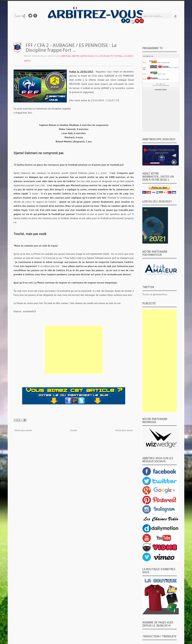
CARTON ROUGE (87, 56)
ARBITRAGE (66, 56)
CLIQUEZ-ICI (112, 100)
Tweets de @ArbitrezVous (155, 295)
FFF (112, 56)
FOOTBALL (118, 56)
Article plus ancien (124, 430)
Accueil (74, 430)
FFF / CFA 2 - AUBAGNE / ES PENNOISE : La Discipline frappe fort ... (71, 48)
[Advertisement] (74, 350)
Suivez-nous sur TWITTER (30, 16)
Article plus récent (23, 430)
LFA (125, 56)
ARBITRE (75, 56)
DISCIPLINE (105, 56)
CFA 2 (97, 56)
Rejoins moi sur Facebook (35, 16)
